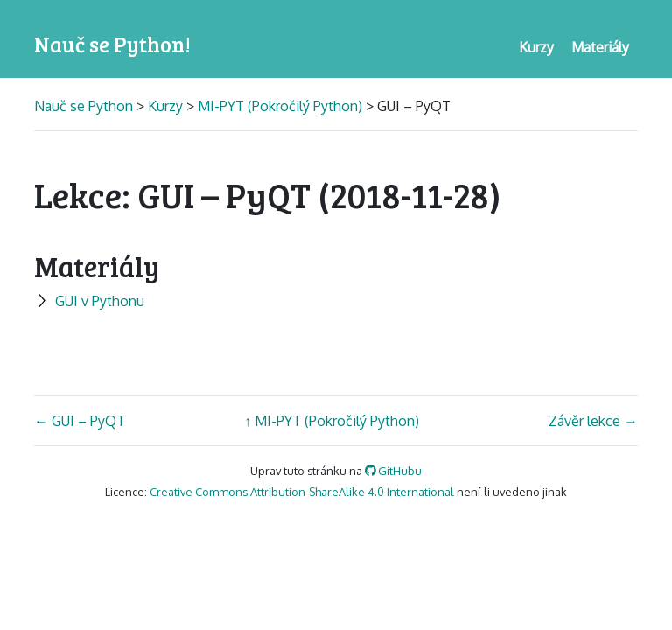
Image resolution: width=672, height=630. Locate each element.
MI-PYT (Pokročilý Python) (280, 106)
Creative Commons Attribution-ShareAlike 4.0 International (302, 492)
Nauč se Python (85, 106)
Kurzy (165, 106)
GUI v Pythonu (89, 301)
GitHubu (394, 471)
